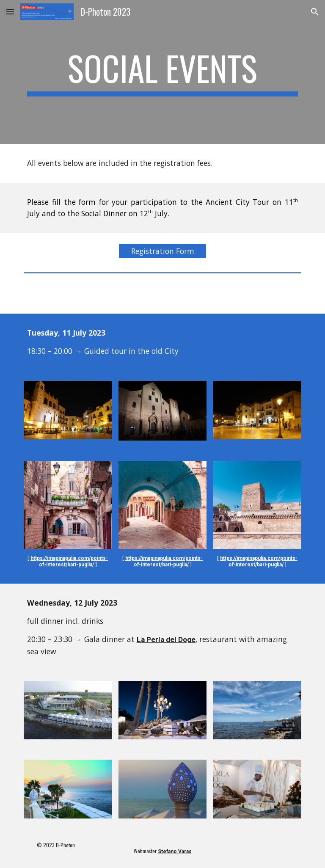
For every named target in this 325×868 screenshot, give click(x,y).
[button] (10, 12)
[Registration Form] (162, 251)
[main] (162, 72)
